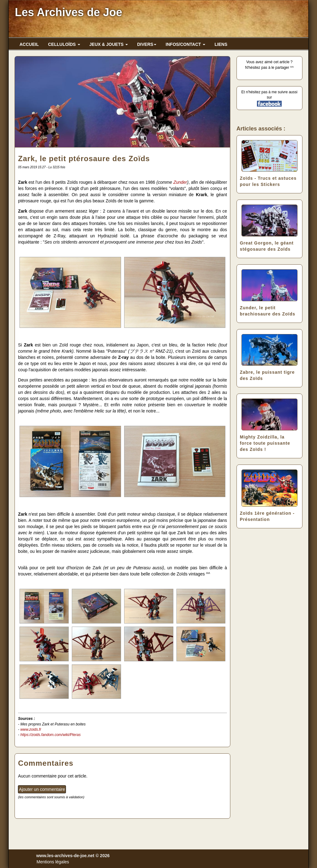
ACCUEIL (29, 44)
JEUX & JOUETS (109, 44)
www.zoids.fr (31, 729)
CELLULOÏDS (64, 44)
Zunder (180, 182)
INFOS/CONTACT (185, 44)
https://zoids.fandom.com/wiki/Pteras (51, 735)
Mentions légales (53, 862)
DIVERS (147, 44)
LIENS (221, 44)
